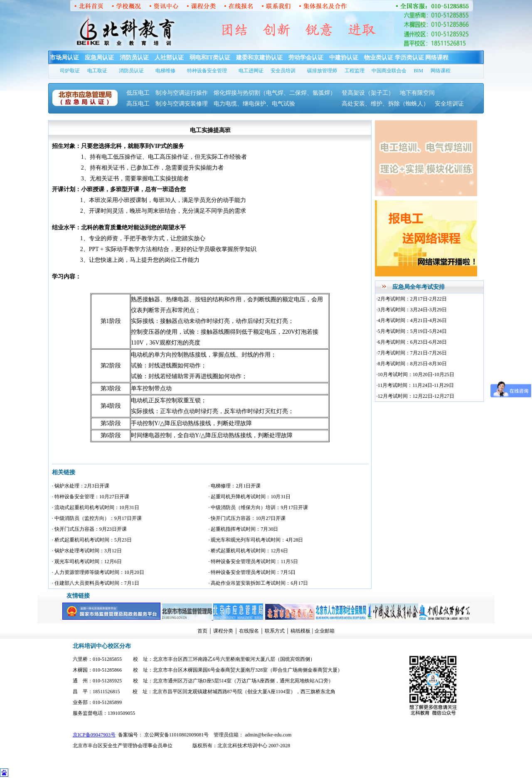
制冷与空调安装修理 (182, 104)
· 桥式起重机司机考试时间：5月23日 (92, 540)
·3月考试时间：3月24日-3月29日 (412, 310)
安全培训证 (449, 104)
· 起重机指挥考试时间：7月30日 (243, 529)
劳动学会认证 (306, 58)
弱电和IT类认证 (210, 58)
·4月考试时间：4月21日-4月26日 (412, 320)
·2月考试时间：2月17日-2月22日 (412, 299)
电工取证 (97, 71)
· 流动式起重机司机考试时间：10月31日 (96, 507)
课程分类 (223, 631)
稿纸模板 (300, 631)
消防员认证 (134, 58)
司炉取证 (70, 71)
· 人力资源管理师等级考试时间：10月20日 (98, 572)
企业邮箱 (325, 631)
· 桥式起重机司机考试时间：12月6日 (248, 551)
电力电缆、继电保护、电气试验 (269, 104)
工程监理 (355, 71)
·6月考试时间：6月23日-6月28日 (412, 342)
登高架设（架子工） (368, 93)
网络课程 (437, 58)
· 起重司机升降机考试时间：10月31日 (249, 497)
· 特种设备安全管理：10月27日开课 (91, 497)
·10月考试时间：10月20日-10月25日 (415, 374)
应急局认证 (99, 58)
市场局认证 (64, 58)
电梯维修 (165, 71)
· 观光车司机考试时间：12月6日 (87, 561)
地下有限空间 (417, 93)
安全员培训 (283, 71)
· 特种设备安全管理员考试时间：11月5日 (253, 561)
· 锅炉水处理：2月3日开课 (81, 486)
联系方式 (275, 631)
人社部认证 (169, 58)
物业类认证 (379, 58)
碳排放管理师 (322, 71)
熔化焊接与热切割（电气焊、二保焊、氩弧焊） (275, 93)
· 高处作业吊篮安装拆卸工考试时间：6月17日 (258, 583)
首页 (202, 631)
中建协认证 (344, 58)
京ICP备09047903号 (94, 735)
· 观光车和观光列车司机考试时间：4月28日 (256, 540)
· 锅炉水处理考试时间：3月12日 (87, 551)
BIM (419, 71)
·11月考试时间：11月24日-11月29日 (415, 385)
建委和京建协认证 (259, 58)
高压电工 (138, 104)
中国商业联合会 (389, 71)
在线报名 (249, 631)
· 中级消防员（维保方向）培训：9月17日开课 (258, 507)
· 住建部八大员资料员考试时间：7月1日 (96, 583)
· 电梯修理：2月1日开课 (234, 486)
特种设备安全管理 (207, 71)
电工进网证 (251, 71)
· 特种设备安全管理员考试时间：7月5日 (252, 572)
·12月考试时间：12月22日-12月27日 (415, 396)
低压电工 (138, 93)
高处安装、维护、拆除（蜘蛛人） (385, 104)
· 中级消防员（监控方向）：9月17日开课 (97, 518)
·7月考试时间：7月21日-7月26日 (412, 353)
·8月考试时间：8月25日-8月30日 (412, 364)
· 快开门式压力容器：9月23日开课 (89, 529)
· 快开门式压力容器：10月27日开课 (247, 518)
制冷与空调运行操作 (182, 93)
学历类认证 (409, 58)
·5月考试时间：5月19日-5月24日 (412, 331)
